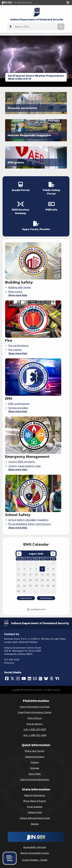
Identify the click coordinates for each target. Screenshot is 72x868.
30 (18, 591)
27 (42, 586)
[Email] (35, 678)
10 (24, 575)
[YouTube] (24, 678)
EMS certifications (19, 404)
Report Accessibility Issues (35, 853)
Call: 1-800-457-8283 (35, 729)
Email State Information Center (35, 712)
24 (24, 586)
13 (42, 575)
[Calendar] (40, 678)
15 (54, 575)
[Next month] (53, 554)
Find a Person (35, 718)
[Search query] (35, 27)
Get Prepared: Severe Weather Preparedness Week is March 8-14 (36, 77)
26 (36, 586)
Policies (35, 762)
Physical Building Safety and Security (30, 524)
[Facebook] (7, 678)
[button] (68, 3)
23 (18, 586)
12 (36, 575)
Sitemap (35, 768)
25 (30, 586)
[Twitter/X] (12, 678)
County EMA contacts (21, 462)
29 (54, 586)
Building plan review (20, 287)
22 (54, 580)
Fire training (15, 350)
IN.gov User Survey (35, 751)
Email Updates (35, 807)
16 (18, 580)
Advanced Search (35, 757)
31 (24, 591)
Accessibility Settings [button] (35, 847)
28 (48, 586)
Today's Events (26, 598)
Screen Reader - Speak (35, 860)
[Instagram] (18, 678)
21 (48, 580)
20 (42, 580)
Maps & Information (35, 795)
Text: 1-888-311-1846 (35, 735)
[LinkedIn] (29, 678)
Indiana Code (35, 812)
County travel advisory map (25, 466)
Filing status (15, 292)
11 (30, 575)
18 (30, 580)
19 (36, 580)
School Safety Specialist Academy (28, 520)
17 (24, 580)
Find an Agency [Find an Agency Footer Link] (35, 724)
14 (48, 575)
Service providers (18, 408)
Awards (35, 824)
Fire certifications (18, 345)
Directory (9, 663)
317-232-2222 (12, 660)
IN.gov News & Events (35, 801)
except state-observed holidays (21, 642)
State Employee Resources (35, 779)
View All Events (46, 598)
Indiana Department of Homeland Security (37, 19)
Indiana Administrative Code (35, 818)
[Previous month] (19, 554)
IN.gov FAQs (35, 774)
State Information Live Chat (35, 707)
